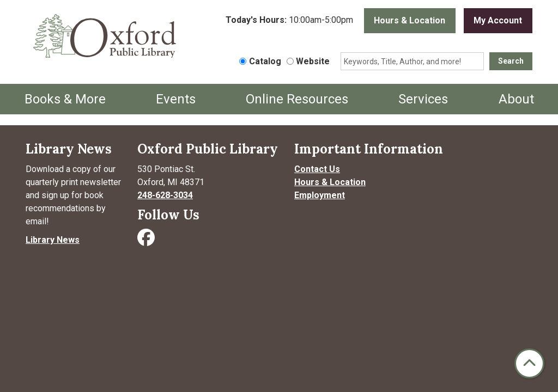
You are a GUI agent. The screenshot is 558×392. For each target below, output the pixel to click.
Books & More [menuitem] (65, 99)
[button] (289, 23)
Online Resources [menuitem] (297, 99)
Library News (53, 240)
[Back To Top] (529, 363)
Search (511, 61)
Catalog (265, 61)
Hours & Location (410, 20)
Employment (320, 195)
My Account (498, 20)
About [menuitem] (516, 99)
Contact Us (317, 169)
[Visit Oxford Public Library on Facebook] (147, 241)
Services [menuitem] (423, 99)
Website (313, 61)
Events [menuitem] (176, 99)
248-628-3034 (165, 195)
